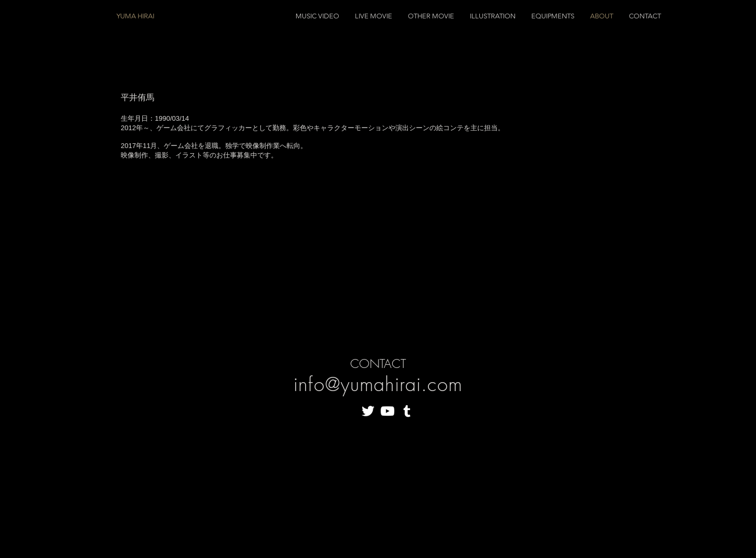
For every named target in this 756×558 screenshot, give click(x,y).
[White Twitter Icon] (368, 411)
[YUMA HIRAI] (175, 16)
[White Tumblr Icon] (407, 411)
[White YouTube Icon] (387, 411)
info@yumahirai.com (378, 384)
